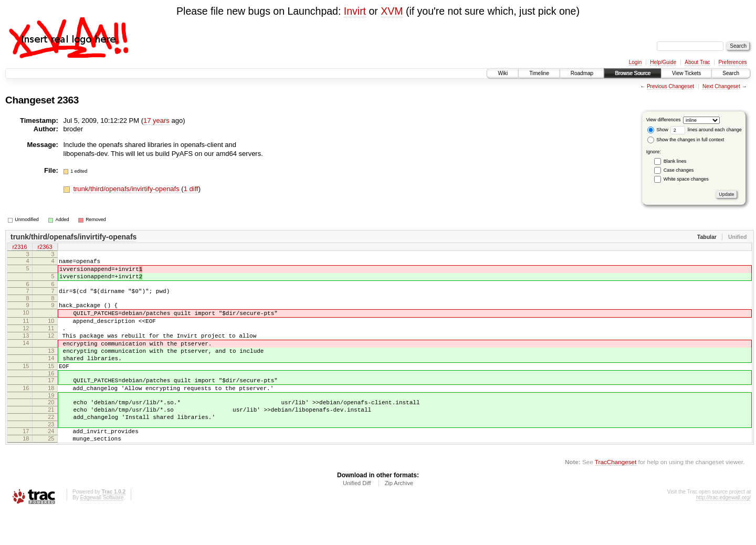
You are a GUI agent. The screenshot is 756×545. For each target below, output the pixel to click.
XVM (392, 11)
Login (635, 62)
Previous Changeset (670, 86)
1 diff (191, 189)
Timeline (539, 73)
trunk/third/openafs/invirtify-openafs (127, 189)
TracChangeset (616, 495)
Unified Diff (357, 516)
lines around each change (706, 130)
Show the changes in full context (686, 140)
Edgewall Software (102, 531)
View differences (664, 120)
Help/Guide (663, 62)
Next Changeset (721, 86)
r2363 (45, 248)
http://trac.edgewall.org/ (723, 531)
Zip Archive (399, 516)
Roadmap (582, 73)
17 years (156, 120)
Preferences (733, 62)
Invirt (355, 11)
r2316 (19, 248)
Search (731, 73)
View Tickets (686, 73)
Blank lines (675, 161)
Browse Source (633, 73)
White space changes (686, 179)
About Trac (697, 62)
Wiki (503, 73)
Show (658, 130)
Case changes (679, 170)
